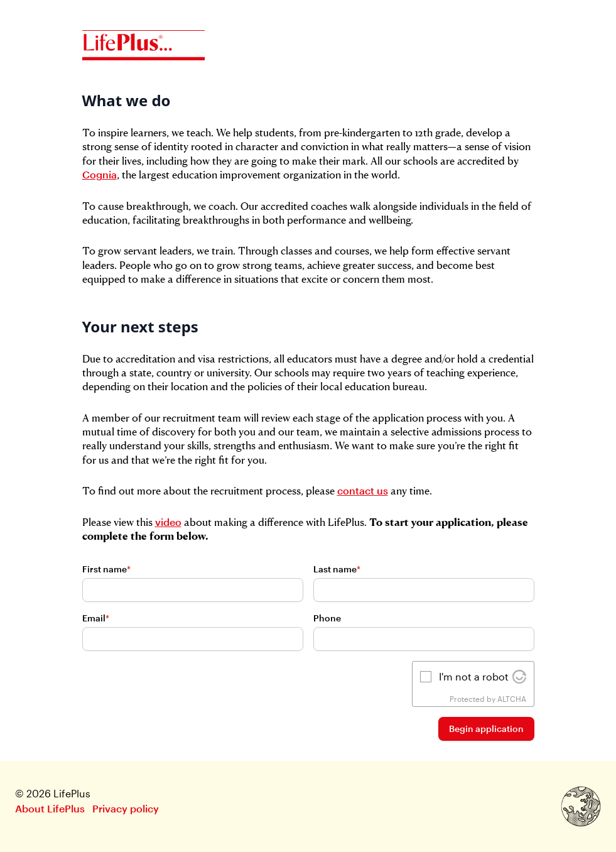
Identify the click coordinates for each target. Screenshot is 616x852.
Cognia (100, 174)
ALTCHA (512, 699)
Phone (327, 618)
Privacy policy (126, 808)
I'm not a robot (474, 676)
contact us (363, 490)
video (168, 522)
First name (106, 569)
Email (96, 618)
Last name (337, 569)
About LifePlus (50, 808)
